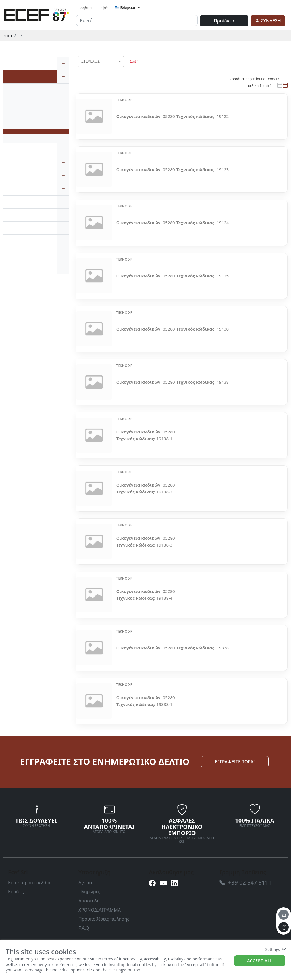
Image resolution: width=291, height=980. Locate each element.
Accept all (260, 961)
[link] (36, 14)
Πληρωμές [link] (89, 892)
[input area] (137, 20)
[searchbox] (121, 68)
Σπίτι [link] (8, 36)
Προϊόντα (224, 21)
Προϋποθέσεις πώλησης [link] (104, 919)
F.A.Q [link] (84, 928)
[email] (284, 915)
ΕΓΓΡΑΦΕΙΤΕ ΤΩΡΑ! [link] (235, 762)
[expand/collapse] (63, 64)
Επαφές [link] (102, 8)
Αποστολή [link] (89, 901)
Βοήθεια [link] (85, 8)
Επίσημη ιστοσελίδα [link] (29, 883)
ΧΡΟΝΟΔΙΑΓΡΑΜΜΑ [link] (100, 910)
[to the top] (284, 927)
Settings (275, 949)
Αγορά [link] (85, 883)
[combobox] (101, 61)
